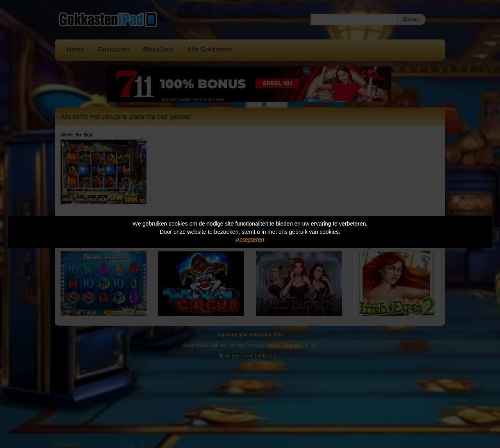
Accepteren (250, 240)
